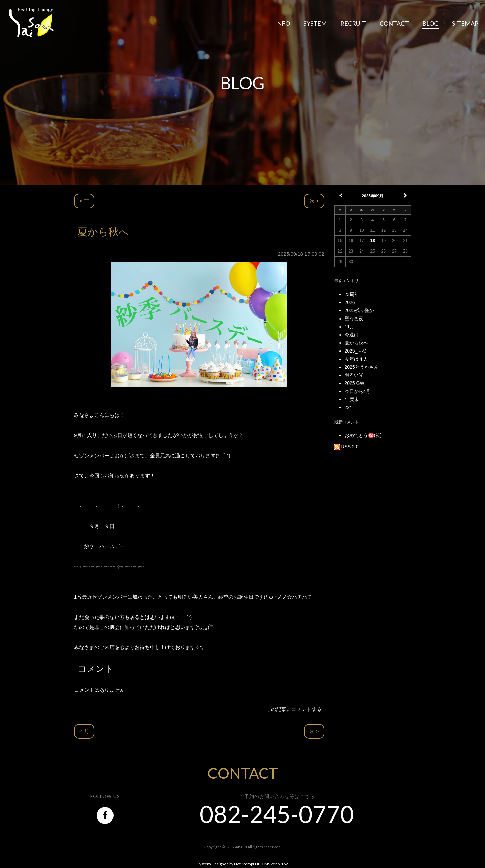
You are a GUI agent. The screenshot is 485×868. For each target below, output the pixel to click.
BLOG (430, 23)
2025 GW (354, 383)
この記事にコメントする (294, 709)
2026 (350, 302)
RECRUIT (353, 23)
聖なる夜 (354, 319)
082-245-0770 (277, 814)
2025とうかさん (362, 367)
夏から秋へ (356, 343)
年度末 (352, 399)
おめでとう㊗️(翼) (363, 435)
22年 (350, 407)
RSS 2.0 (347, 447)
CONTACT (394, 23)
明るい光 (354, 375)
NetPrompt (244, 864)
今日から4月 (358, 391)
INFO (282, 23)
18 (373, 241)
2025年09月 (373, 196)
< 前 (84, 201)
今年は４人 (356, 359)
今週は (352, 335)
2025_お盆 (356, 351)
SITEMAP (465, 23)
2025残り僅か (359, 310)
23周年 (352, 294)
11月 (350, 327)
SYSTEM (315, 23)
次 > (314, 201)
